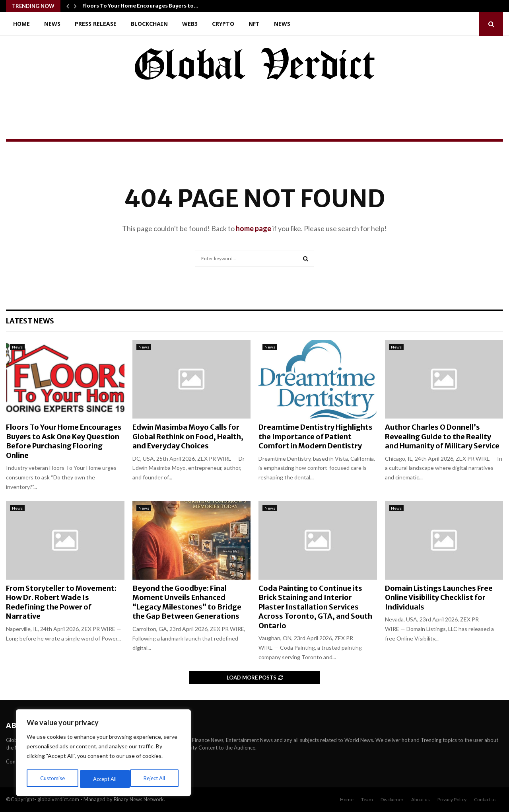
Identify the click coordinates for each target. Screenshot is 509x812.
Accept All (156, 779)
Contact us (485, 799)
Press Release (96, 24)
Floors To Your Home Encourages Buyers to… (140, 6)
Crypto (223, 24)
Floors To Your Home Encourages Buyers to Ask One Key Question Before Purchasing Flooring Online (64, 441)
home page (254, 228)
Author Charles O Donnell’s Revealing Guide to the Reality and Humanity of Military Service (442, 436)
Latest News (30, 321)
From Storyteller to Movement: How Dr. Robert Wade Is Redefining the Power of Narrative (61, 602)
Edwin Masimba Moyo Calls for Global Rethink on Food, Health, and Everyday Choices (188, 436)
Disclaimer (392, 799)
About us (421, 799)
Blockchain (149, 24)
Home (21, 24)
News (52, 24)
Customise (52, 779)
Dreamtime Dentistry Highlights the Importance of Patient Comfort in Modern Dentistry (316, 436)
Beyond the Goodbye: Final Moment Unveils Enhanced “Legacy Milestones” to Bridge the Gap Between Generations (187, 602)
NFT (254, 24)
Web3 (190, 24)
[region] (103, 754)
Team (367, 799)
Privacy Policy (452, 799)
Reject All (104, 779)
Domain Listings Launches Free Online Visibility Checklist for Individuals (439, 598)
